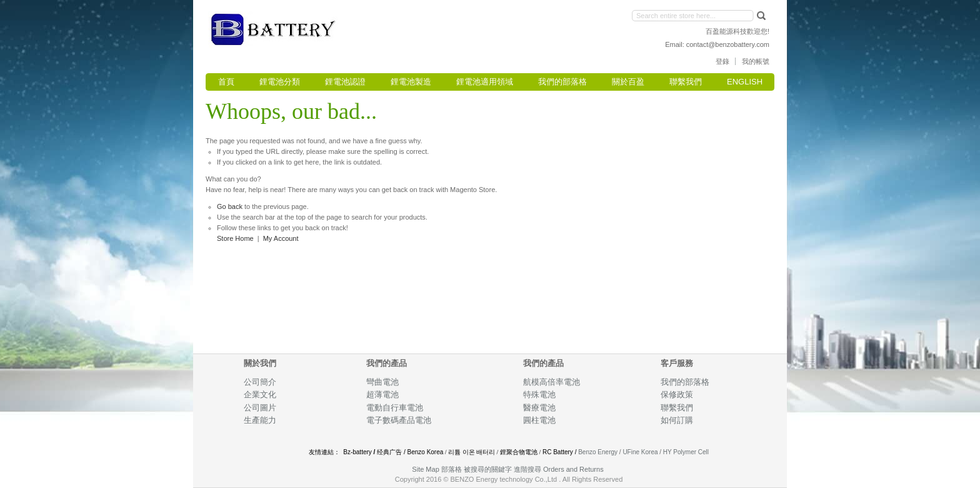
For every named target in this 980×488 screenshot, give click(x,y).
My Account (281, 238)
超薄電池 (382, 394)
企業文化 (260, 394)
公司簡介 (260, 382)
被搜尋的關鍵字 (488, 469)
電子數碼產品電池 (399, 420)
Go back (230, 206)
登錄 (722, 61)
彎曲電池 (383, 382)
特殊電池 (539, 394)
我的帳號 (756, 61)
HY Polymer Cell (686, 452)
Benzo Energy (598, 452)
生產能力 (260, 420)
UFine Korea (640, 452)
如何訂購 (677, 420)
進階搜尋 (527, 469)
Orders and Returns (573, 469)
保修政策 (677, 394)
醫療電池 (539, 408)
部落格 (452, 469)
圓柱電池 (540, 420)
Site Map (425, 469)
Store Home (235, 238)
